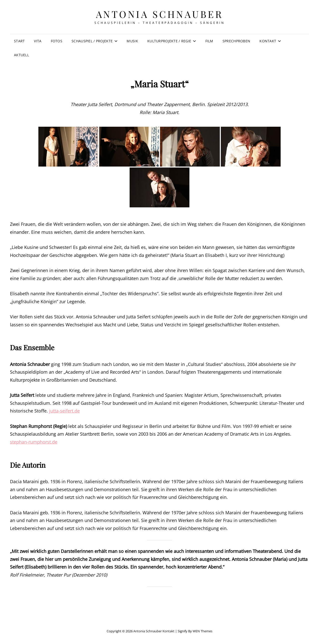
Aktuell (21, 55)
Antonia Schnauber (160, 14)
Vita (38, 41)
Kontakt (268, 41)
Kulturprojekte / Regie (169, 41)
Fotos (57, 41)
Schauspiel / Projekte (92, 41)
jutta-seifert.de (64, 411)
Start (19, 41)
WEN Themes (202, 631)
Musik (132, 41)
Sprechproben (236, 41)
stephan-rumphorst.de (34, 442)
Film (209, 41)
